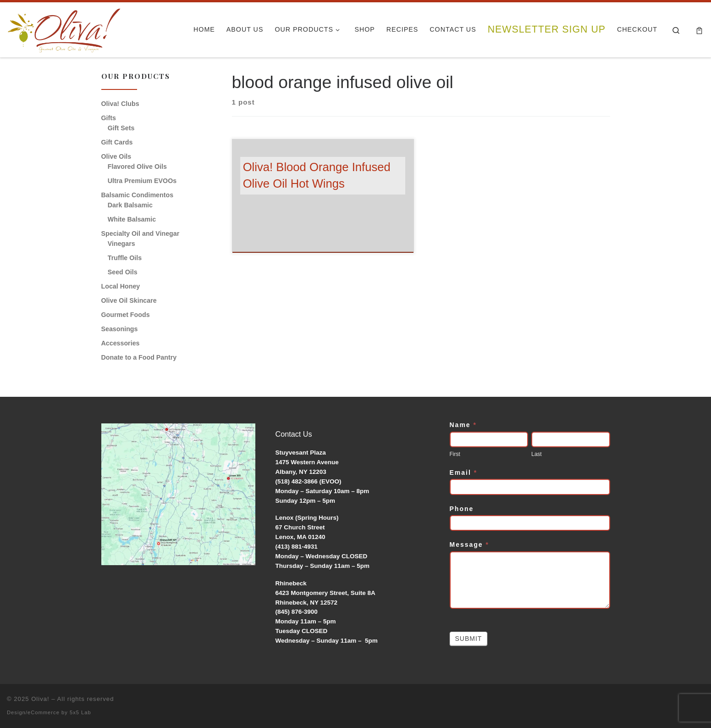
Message (470, 545)
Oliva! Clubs (120, 104)
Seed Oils (123, 272)
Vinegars (121, 244)
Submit (469, 639)
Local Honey (121, 286)
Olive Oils (116, 156)
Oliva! (40, 699)
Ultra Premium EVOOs (142, 181)
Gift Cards (117, 142)
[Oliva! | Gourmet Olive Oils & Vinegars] (64, 27)
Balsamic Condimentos (138, 195)
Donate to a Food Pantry (139, 357)
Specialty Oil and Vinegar (141, 233)
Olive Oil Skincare (129, 300)
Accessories (121, 343)
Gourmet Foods (126, 315)
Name (463, 425)
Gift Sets (121, 128)
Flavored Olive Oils (137, 167)
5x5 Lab (80, 712)
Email (464, 472)
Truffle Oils (125, 258)
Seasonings (120, 329)
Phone (462, 509)
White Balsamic (132, 219)
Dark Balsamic (130, 205)
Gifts (109, 118)
